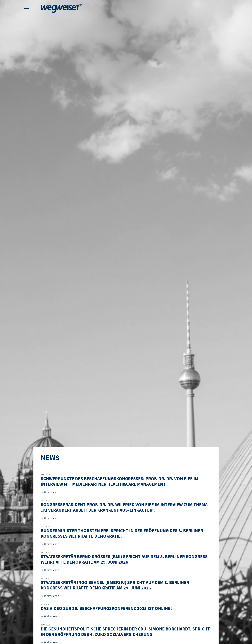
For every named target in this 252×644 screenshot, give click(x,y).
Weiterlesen (50, 492)
